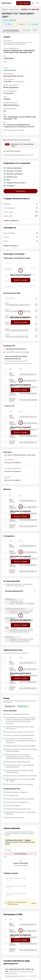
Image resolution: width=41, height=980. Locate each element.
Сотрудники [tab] (26, 30)
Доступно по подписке (13, 463)
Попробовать (20, 191)
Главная (5, 9)
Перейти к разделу (11, 220)
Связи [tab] (35, 30)
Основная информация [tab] (11, 31)
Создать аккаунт (23, 3)
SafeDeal (6, 3)
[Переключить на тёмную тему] (33, 3)
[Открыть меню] (38, 3)
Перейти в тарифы (20, 280)
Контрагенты (14, 9)
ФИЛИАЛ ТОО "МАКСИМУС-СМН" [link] (31, 9)
